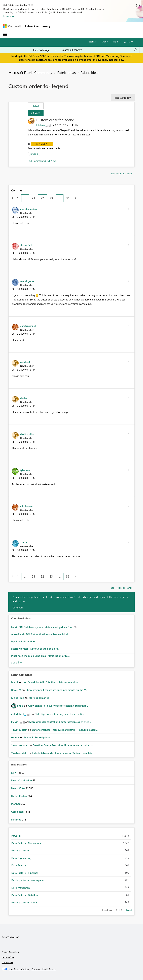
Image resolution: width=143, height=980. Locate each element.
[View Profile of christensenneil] (28, 326)
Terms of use (8, 957)
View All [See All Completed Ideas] (17, 663)
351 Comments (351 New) (42, 161)
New (14, 773)
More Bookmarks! (39, 698)
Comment (18, 607)
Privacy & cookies (10, 952)
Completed (18, 812)
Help (116, 42)
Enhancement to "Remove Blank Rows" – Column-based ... (65, 730)
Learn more (10, 16)
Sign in (105, 42)
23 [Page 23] (51, 198)
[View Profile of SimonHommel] (20, 745)
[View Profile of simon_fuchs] (27, 245)
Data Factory (19, 865)
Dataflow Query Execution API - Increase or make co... (64, 745)
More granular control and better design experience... (60, 722)
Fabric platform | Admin (25, 902)
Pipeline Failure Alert (23, 641)
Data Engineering (21, 858)
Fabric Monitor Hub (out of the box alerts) (35, 649)
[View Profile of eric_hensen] (26, 506)
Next (129, 910)
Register (92, 42)
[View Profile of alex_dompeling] (28, 209)
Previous (107, 910)
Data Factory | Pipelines (25, 873)
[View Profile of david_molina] (27, 434)
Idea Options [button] (122, 98)
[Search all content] (99, 50)
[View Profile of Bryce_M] (16, 690)
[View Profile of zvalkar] (24, 542)
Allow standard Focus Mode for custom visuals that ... (58, 706)
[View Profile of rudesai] (15, 737)
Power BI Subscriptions (37, 737)
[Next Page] (74, 198)
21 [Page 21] (33, 198)
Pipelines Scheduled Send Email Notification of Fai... (41, 656)
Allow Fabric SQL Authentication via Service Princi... (41, 634)
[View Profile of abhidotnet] (17, 714)
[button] (129, 209)
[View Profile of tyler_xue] (25, 470)
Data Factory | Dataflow (25, 895)
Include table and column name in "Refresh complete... (63, 753)
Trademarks (7, 962)
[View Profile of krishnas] (41, 125)
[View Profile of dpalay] (24, 398)
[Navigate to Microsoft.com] (12, 26)
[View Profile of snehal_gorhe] (27, 281)
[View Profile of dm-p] (20, 706)
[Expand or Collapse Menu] (5, 34)
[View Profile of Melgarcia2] (18, 698)
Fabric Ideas (66, 72)
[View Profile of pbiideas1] (25, 362)
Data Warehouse (21, 888)
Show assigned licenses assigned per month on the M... (57, 690)
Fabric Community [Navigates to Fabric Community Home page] (38, 26)
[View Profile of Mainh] (15, 682)
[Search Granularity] (45, 50)
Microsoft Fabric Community (30, 72)
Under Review (20, 796)
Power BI (34, 154)
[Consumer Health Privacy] (44, 969)
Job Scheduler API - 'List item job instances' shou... (52, 682)
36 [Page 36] (68, 198)
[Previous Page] (11, 198)
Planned (42, 144)
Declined (17, 819)
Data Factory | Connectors (26, 843)
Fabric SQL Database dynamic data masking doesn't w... (43, 627)
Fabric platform (20, 850)
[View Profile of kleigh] (15, 722)
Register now (117, 60)
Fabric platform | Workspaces (28, 880)
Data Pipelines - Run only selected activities (59, 714)
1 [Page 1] (18, 198)
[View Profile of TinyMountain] (19, 730)
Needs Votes (19, 788)
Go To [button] (127, 42)
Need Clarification (22, 780)
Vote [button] (37, 113)
